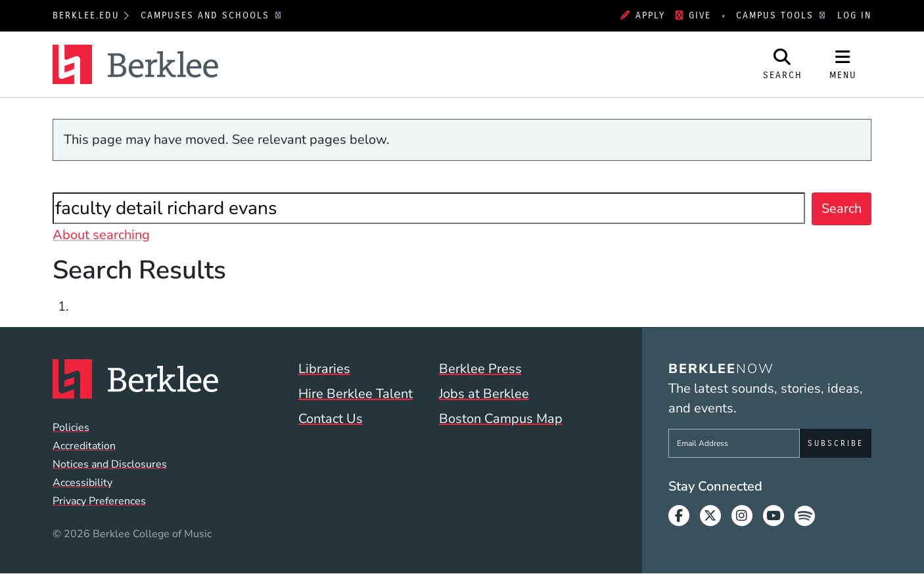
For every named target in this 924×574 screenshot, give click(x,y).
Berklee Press (480, 369)
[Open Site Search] (783, 64)
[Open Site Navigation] (843, 64)
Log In (854, 15)
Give (693, 15)
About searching (101, 235)
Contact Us (331, 419)
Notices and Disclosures (110, 464)
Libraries (324, 369)
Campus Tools (777, 15)
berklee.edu (86, 15)
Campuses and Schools (207, 15)
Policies (71, 428)
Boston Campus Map (501, 419)
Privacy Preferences (99, 501)
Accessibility (82, 483)
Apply (643, 15)
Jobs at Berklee (484, 394)
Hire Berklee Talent (356, 394)
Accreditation (84, 446)
